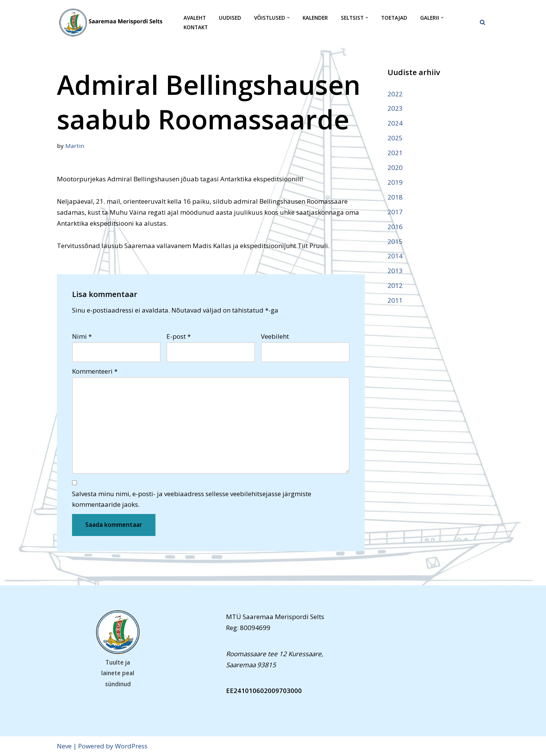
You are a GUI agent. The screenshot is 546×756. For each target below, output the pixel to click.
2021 (395, 153)
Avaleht (195, 18)
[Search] (482, 22)
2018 (395, 197)
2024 (395, 123)
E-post (179, 336)
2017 (395, 212)
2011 (395, 300)
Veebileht (275, 336)
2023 (395, 108)
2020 (395, 167)
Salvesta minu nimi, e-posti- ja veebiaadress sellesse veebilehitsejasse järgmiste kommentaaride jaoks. (192, 499)
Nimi (82, 336)
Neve (64, 746)
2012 (395, 285)
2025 (395, 138)
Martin (75, 146)
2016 (395, 227)
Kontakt (196, 27)
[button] (288, 18)
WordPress (131, 746)
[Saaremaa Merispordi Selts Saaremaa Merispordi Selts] (114, 22)
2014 (395, 256)
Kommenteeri (95, 371)
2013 (395, 271)
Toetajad (394, 18)
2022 (395, 94)
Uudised (230, 18)
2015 (395, 241)
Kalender (315, 18)
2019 (395, 182)
